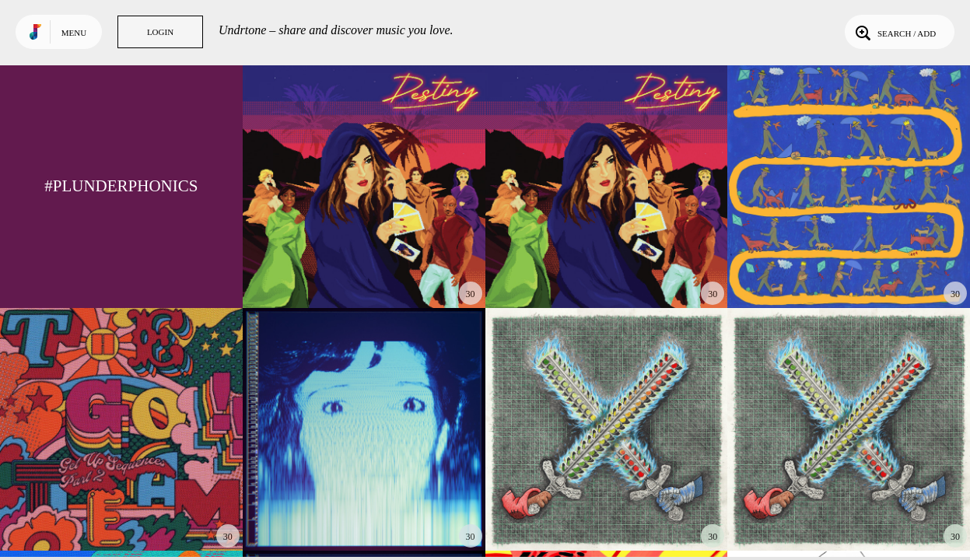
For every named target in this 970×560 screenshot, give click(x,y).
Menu (74, 33)
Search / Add (894, 32)
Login (160, 32)
